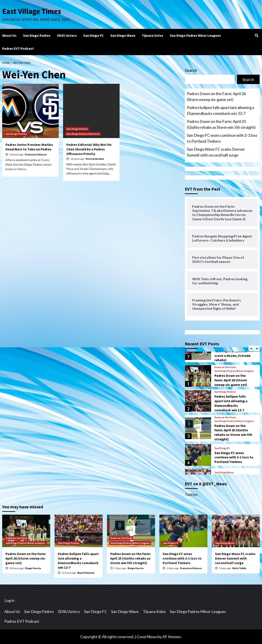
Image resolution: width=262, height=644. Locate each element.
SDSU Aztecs (67, 35)
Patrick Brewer (95, 159)
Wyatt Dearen (86, 573)
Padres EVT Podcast (18, 48)
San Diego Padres (37, 35)
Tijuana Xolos (153, 35)
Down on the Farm (225, 367)
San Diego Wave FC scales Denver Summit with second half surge (216, 152)
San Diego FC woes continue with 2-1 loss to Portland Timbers (222, 138)
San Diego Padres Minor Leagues (195, 35)
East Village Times (32, 11)
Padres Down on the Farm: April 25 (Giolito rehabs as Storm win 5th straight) (221, 124)
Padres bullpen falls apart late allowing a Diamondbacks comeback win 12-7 (221, 110)
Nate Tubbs (239, 568)
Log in (9, 600)
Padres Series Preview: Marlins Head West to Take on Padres (29, 147)
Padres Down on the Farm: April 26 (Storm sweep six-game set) (216, 96)
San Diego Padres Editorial (83, 134)
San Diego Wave (123, 35)
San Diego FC (93, 35)
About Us (9, 35)
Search (191, 70)
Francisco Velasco (36, 154)
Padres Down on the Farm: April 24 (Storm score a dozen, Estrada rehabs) (232, 353)
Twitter (191, 494)
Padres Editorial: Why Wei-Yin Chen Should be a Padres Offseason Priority (89, 149)
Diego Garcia (33, 568)
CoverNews (147, 637)
